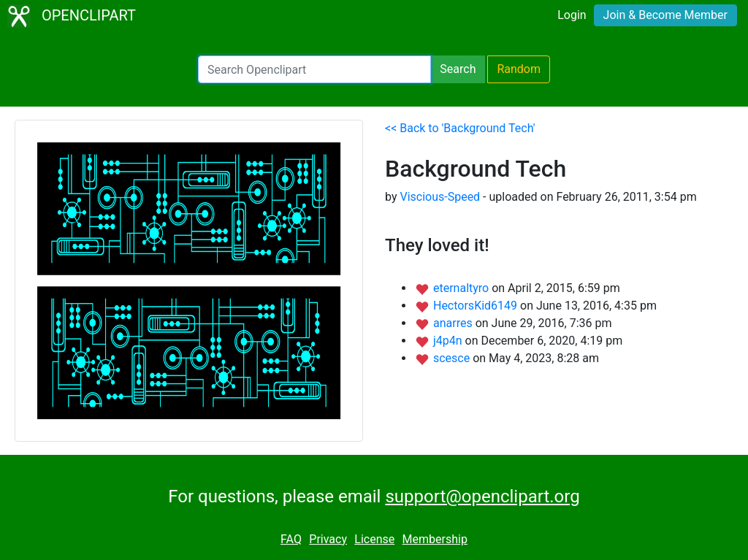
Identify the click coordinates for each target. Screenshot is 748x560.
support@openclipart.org (482, 496)
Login (572, 15)
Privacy (328, 539)
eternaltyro (462, 288)
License (374, 539)
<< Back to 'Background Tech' (460, 128)
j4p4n (449, 341)
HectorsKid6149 (477, 306)
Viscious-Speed (440, 197)
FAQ (291, 539)
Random (519, 69)
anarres (454, 323)
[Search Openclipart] (314, 69)
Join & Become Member (665, 15)
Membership (435, 539)
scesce (453, 358)
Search (458, 69)
